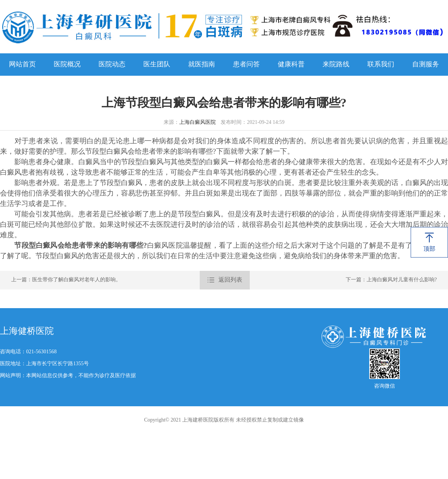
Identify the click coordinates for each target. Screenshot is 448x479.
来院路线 (336, 65)
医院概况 (67, 65)
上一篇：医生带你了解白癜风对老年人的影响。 (66, 280)
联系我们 (381, 65)
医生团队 (157, 65)
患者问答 (246, 65)
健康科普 (291, 65)
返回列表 (225, 280)
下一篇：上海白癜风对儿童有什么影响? (391, 280)
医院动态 (112, 65)
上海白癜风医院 (197, 123)
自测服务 (426, 65)
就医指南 (202, 65)
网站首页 (22, 65)
